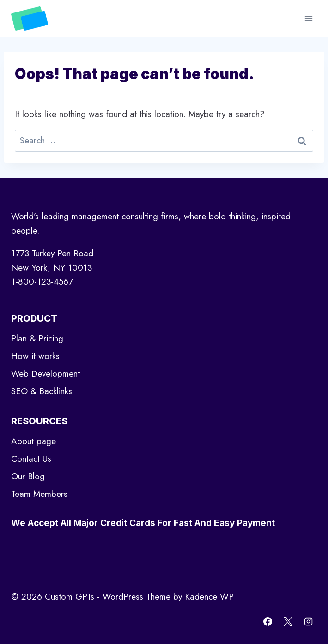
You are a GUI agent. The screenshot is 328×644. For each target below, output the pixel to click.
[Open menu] (308, 18)
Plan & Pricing (37, 338)
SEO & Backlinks (42, 391)
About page (33, 441)
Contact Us (31, 459)
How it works (35, 356)
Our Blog (28, 476)
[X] (288, 621)
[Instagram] (308, 621)
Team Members (39, 494)
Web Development (46, 374)
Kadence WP (209, 597)
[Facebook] (268, 621)
